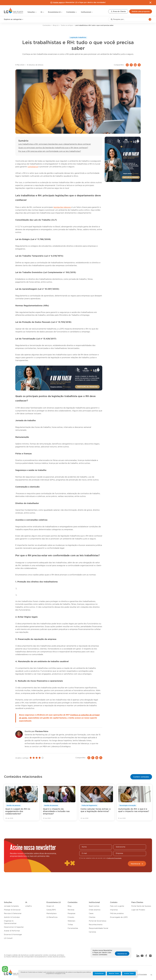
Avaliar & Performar (12, 931)
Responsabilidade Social (98, 928)
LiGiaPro (29, 906)
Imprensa (114, 910)
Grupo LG (50, 906)
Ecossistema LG (55, 12)
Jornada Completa (11, 906)
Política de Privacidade (139, 975)
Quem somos (94, 906)
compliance (33, 167)
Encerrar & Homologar (13, 935)
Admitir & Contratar (12, 917)
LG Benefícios (52, 917)
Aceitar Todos (129, 973)
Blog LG (56, 25)
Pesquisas (71, 914)
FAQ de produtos (117, 914)
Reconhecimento (96, 925)
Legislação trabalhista (78, 38)
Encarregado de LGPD (119, 917)
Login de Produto (138, 910)
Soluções (32, 12)
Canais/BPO (51, 910)
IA (42, 12)
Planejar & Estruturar (12, 910)
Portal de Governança (97, 921)
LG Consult (8, 938)
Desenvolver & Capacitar (14, 927)
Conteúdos (72, 12)
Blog (69, 906)
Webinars (71, 921)
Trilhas (70, 925)
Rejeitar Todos (114, 973)
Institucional (87, 12)
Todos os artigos (67, 25)
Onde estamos (95, 910)
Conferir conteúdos (141, 777)
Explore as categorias (14, 19)
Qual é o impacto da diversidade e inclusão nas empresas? (56, 811)
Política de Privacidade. (114, 858)
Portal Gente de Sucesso (141, 906)
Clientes (92, 917)
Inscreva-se (137, 864)
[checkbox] (80, 858)
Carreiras (92, 932)
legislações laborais (62, 207)
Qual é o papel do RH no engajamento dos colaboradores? (18, 811)
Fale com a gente (117, 906)
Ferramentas (73, 928)
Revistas (71, 910)
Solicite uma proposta (141, 12)
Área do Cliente (118, 12)
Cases (91, 914)
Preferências (99, 973)
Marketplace (51, 914)
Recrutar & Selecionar (13, 914)
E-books (71, 917)
